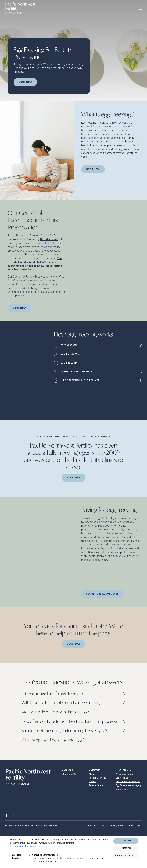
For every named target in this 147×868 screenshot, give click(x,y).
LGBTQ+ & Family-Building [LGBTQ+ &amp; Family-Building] (128, 782)
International (122, 789)
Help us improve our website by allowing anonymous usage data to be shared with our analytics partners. (71, 858)
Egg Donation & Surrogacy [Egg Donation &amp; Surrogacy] (128, 786)
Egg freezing (122, 778)
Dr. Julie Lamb (49, 240)
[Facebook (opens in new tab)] (7, 816)
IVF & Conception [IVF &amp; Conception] (124, 774)
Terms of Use (135, 826)
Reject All (126, 848)
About (92, 774)
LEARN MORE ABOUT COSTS (102, 594)
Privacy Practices (96, 826)
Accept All (126, 841)
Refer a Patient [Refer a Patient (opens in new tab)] (96, 786)
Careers (93, 782)
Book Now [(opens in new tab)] (93, 169)
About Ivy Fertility (97, 778)
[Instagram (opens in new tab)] (12, 816)
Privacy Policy (117, 826)
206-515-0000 (69, 774)
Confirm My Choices (126, 856)
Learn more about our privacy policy (26, 846)
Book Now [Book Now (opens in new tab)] (25, 82)
